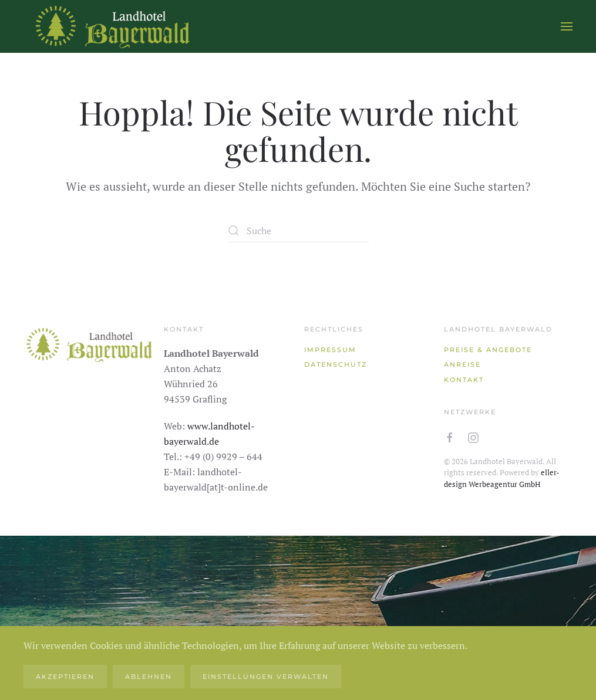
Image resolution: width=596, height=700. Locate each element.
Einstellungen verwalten (266, 677)
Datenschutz (336, 364)
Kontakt (464, 380)
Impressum (330, 350)
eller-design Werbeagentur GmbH (502, 478)
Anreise (462, 364)
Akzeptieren (65, 677)
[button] (567, 26)
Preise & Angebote (488, 350)
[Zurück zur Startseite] (112, 26)
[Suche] (298, 231)
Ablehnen (149, 677)
